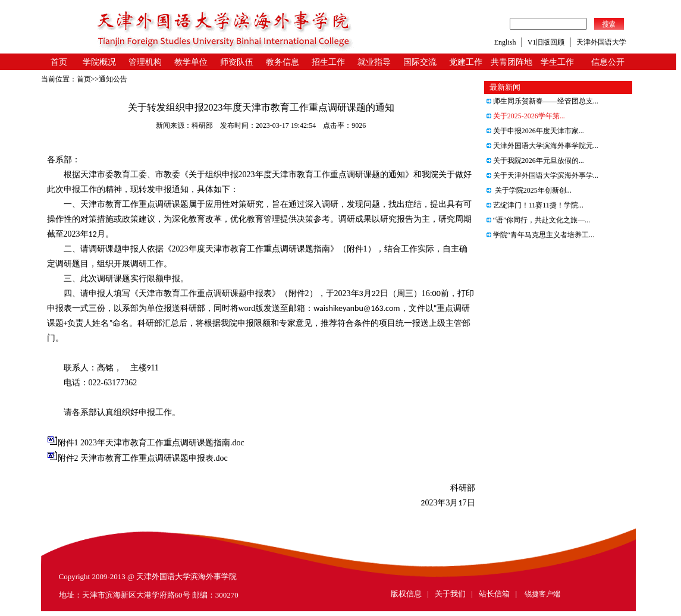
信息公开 (608, 62)
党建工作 (466, 62)
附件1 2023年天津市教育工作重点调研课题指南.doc (151, 443)
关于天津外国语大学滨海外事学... (542, 175)
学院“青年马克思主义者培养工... (540, 235)
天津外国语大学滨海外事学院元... (542, 146)
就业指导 (374, 62)
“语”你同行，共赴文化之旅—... (539, 220)
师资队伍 (237, 62)
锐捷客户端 (542, 594)
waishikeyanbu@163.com (357, 308)
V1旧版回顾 (546, 42)
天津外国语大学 (601, 42)
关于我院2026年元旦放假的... (535, 161)
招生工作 (328, 62)
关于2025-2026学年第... (526, 116)
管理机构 (145, 62)
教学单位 (191, 62)
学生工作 (557, 62)
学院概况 (99, 62)
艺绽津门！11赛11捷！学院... (535, 205)
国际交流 (420, 62)
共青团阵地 (511, 62)
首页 (59, 62)
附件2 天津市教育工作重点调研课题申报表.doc (143, 458)
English (505, 42)
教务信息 (283, 62)
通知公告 (113, 79)
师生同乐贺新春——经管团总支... (542, 101)
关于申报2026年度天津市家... (535, 131)
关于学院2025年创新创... (529, 190)
